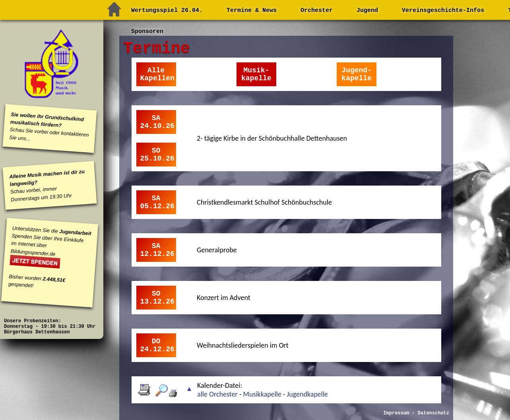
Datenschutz (433, 413)
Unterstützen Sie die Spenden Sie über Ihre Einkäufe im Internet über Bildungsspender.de (51, 241)
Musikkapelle (262, 394)
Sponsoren (147, 32)
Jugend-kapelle (357, 74)
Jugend (367, 11)
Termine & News (252, 11)
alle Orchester (218, 394)
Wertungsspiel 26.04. (167, 11)
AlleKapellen (157, 74)
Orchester (317, 11)
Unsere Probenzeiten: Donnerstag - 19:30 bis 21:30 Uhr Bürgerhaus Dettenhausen (50, 327)
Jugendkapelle (306, 394)
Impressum (396, 413)
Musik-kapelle (256, 74)
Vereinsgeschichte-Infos (443, 11)
